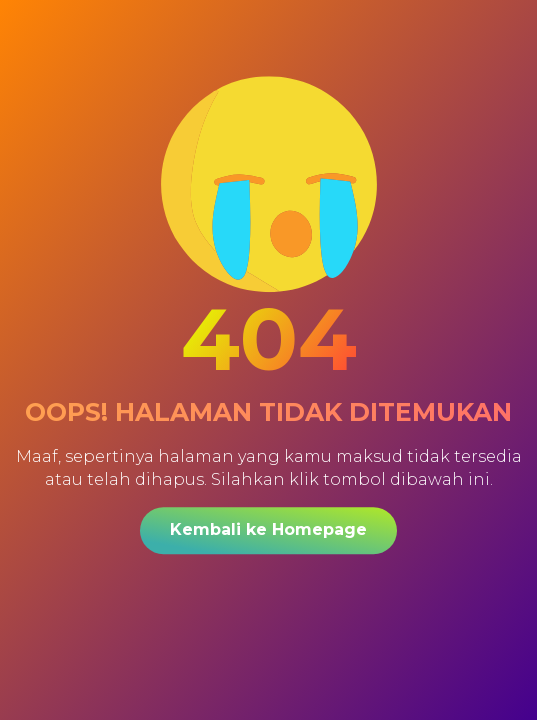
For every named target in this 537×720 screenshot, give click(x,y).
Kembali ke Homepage (268, 529)
